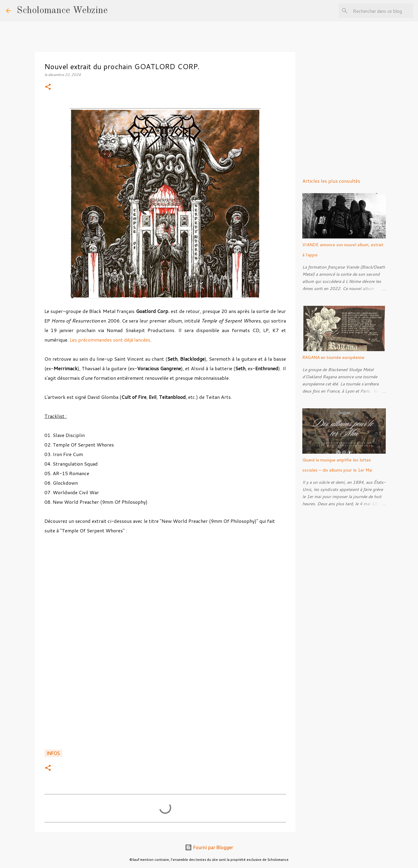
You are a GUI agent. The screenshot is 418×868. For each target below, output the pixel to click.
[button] (48, 87)
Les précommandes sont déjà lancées (109, 340)
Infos (53, 753)
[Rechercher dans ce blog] (382, 11)
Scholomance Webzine (62, 11)
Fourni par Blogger (209, 847)
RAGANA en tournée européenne (333, 357)
